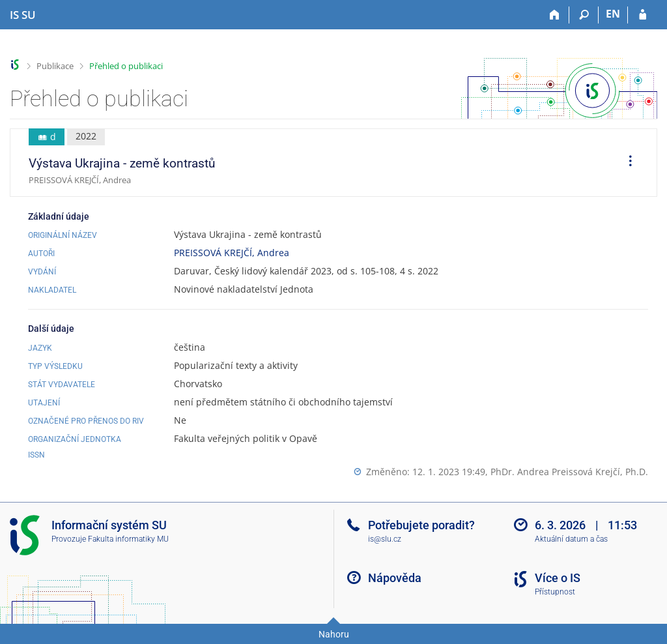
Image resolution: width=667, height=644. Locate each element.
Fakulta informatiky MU (128, 539)
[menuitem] (626, 163)
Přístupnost (555, 592)
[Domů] (555, 15)
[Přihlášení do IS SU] (643, 15)
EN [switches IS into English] (613, 14)
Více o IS (558, 578)
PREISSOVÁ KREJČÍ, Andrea (232, 253)
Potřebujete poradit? (421, 525)
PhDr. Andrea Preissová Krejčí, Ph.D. (569, 472)
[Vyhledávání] (584, 15)
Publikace (55, 66)
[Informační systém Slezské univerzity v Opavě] (23, 15)
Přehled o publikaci (126, 66)
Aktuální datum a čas (571, 539)
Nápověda (395, 578)
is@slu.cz (385, 539)
